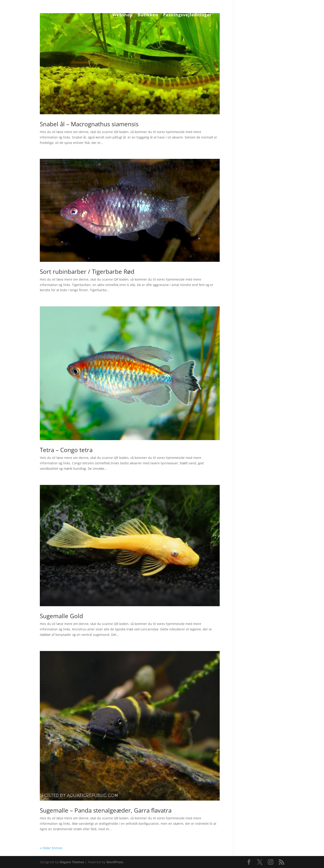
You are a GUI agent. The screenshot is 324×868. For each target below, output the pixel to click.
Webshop (123, 15)
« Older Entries (51, 848)
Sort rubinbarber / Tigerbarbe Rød (87, 272)
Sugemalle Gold (61, 616)
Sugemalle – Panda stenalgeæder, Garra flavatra (106, 810)
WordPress (115, 862)
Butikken (148, 15)
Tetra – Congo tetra (66, 450)
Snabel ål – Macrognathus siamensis (89, 124)
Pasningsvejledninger (187, 15)
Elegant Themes (72, 862)
